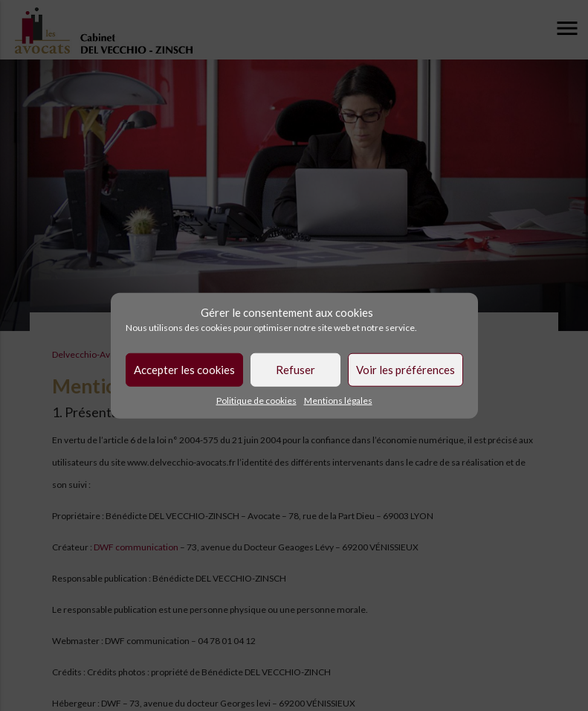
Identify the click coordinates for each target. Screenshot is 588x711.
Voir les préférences (406, 370)
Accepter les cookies (184, 370)
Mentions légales (338, 400)
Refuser (295, 370)
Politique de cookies (256, 400)
